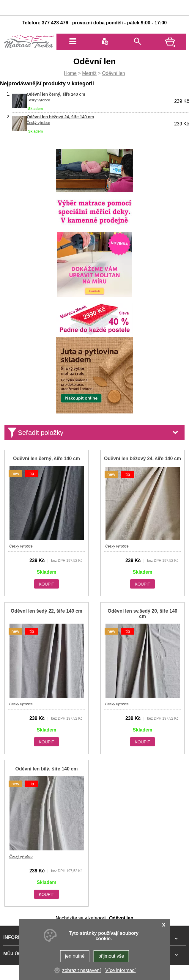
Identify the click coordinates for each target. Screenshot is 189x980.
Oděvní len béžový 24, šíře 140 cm (60, 117)
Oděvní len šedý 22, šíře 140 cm (47, 611)
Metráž (89, 73)
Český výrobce (38, 100)
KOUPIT (46, 584)
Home (70, 73)
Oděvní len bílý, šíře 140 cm (47, 769)
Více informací (120, 970)
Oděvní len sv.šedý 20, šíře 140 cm (142, 614)
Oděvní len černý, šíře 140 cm (56, 94)
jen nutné (75, 956)
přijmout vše (111, 956)
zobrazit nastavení (81, 970)
